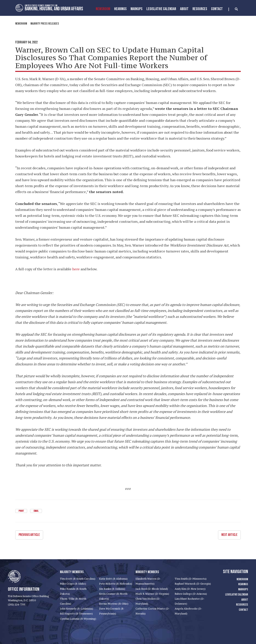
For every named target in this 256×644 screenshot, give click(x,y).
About (184, 9)
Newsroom (103, 9)
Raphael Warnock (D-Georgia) (193, 584)
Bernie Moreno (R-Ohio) (114, 604)
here (76, 269)
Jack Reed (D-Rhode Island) (152, 589)
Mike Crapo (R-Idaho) (73, 584)
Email (36, 511)
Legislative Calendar (161, 9)
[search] (233, 9)
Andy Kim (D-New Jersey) (190, 589)
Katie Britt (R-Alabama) (113, 579)
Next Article (229, 535)
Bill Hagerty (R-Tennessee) (76, 614)
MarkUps (137, 9)
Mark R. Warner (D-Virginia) (152, 594)
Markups (243, 589)
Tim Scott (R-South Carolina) (78, 579)
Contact (217, 9)
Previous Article (29, 535)
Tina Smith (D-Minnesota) (191, 579)
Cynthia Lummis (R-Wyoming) (78, 619)
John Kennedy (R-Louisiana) (77, 609)
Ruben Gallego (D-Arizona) (191, 594)
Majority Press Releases (45, 24)
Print (21, 511)
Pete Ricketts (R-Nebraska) (116, 584)
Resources (200, 9)
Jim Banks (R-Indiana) (112, 589)
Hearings (120, 9)
